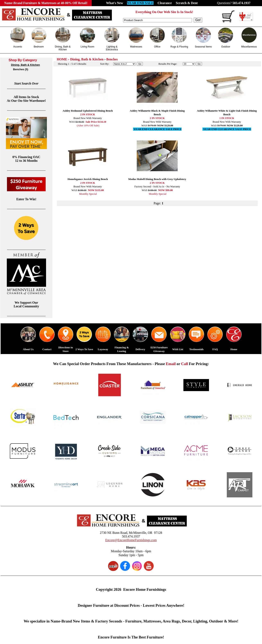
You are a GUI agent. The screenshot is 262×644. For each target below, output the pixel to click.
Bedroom (39, 47)
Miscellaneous (249, 47)
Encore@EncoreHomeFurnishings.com (131, 540)
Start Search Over (26, 83)
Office (157, 47)
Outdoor (226, 47)
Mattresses (136, 47)
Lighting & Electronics (112, 48)
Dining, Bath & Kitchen (63, 48)
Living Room (88, 47)
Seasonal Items (203, 47)
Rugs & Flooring (179, 47)
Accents (18, 47)
